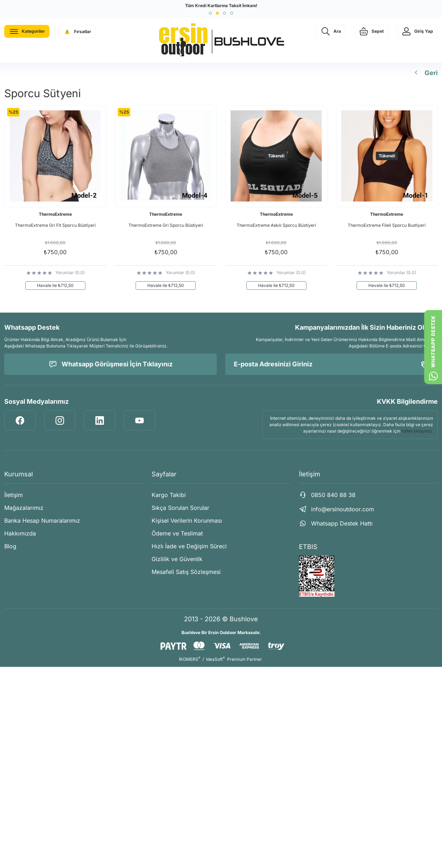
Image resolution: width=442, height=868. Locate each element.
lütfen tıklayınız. (417, 431)
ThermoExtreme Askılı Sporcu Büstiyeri (276, 225)
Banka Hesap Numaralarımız (42, 521)
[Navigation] (27, 31)
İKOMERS (190, 659)
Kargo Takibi (169, 495)
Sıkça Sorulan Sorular (180, 508)
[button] (210, 13)
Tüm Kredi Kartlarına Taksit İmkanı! (221, 6)
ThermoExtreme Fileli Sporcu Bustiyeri (387, 225)
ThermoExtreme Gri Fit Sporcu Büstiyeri (55, 225)
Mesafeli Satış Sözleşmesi (186, 572)
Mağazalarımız (24, 508)
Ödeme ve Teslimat (177, 533)
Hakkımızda (20, 533)
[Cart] (371, 31)
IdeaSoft (215, 659)
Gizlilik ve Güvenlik (177, 559)
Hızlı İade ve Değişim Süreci (189, 546)
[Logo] (221, 40)
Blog (10, 546)
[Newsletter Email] (331, 364)
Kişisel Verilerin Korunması (187, 521)
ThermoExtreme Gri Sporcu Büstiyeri (166, 225)
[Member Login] (417, 31)
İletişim (14, 495)
